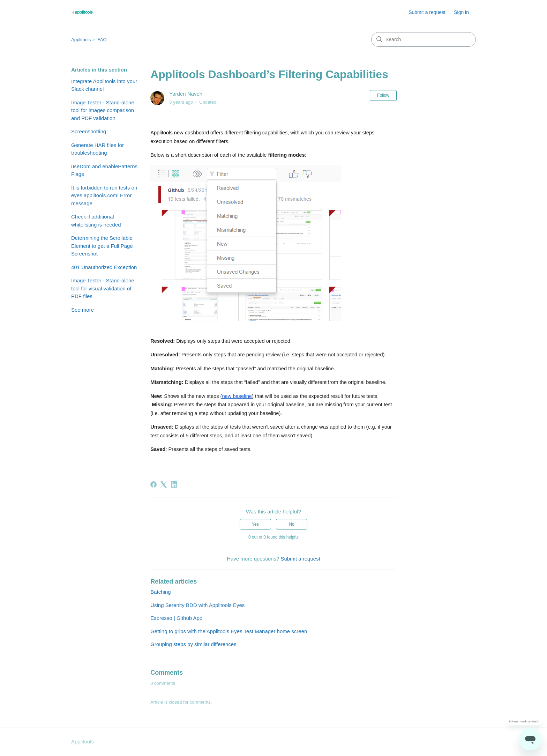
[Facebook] (153, 484)
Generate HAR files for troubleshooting (98, 149)
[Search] (424, 39)
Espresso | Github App (176, 618)
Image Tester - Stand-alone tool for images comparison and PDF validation (103, 110)
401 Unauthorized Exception (104, 267)
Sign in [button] (461, 12)
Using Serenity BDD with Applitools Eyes (197, 605)
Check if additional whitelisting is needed (96, 221)
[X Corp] (164, 484)
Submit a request (427, 12)
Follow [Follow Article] (383, 95)
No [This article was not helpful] (291, 524)
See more (83, 310)
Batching (160, 592)
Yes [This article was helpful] (255, 524)
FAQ (102, 40)
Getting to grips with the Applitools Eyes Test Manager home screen (229, 631)
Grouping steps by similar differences (193, 644)
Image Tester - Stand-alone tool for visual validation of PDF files (103, 288)
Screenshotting (89, 131)
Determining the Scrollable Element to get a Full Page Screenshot (102, 246)
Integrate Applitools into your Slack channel (104, 85)
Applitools (81, 40)
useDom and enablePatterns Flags (104, 170)
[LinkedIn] (174, 484)
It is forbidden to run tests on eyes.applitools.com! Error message (104, 195)
